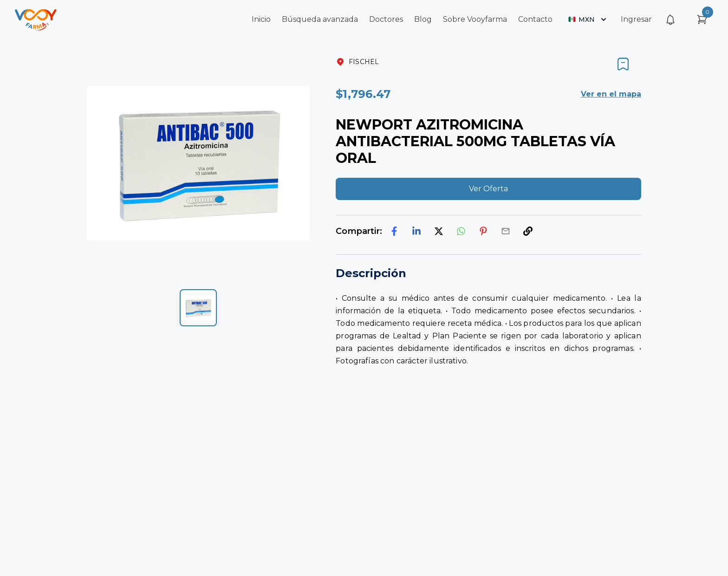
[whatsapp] (461, 231)
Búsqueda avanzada (320, 19)
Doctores (386, 19)
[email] (506, 231)
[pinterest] (483, 231)
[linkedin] (416, 231)
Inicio (261, 19)
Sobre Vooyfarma (475, 19)
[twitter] (439, 231)
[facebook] (394, 231)
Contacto (535, 19)
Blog (423, 19)
